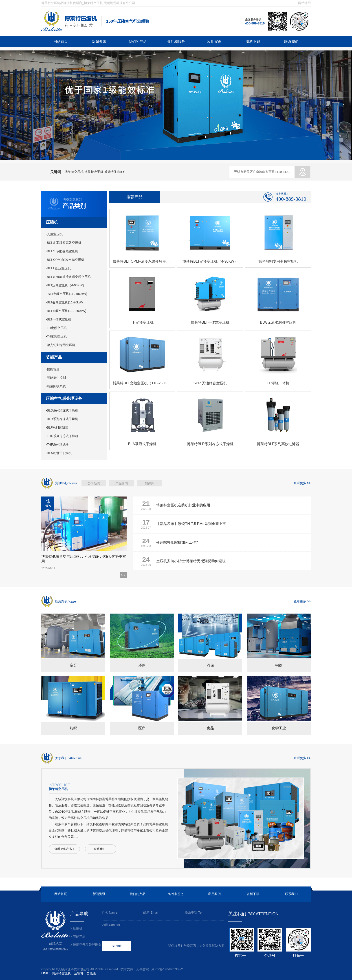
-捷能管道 (53, 369)
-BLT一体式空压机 (58, 319)
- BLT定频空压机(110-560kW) (66, 294)
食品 (210, 728)
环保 (142, 665)
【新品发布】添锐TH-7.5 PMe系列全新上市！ (193, 524)
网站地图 (304, 3)
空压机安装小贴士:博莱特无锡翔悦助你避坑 (191, 561)
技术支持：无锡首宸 (135, 969)
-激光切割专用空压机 (60, 345)
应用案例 (214, 42)
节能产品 (54, 357)
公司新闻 (94, 483)
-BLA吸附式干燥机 (59, 453)
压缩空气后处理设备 (64, 399)
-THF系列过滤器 (57, 444)
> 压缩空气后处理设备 (86, 945)
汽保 (210, 665)
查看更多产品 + (64, 849)
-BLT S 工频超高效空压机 (64, 243)
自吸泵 (91, 973)
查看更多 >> (302, 483)
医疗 (142, 728)
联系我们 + (101, 849)
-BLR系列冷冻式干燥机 (62, 419)
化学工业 (279, 728)
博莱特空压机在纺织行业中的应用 (183, 505)
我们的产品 (138, 42)
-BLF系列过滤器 (57, 427)
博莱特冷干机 (94, 172)
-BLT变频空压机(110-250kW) (66, 311)
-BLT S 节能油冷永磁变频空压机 (68, 277)
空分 (73, 665)
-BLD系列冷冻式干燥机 (62, 410)
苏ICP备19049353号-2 (167, 969)
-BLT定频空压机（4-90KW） (66, 285)
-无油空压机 (54, 234)
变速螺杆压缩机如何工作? (177, 542)
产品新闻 (122, 483)
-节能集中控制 (56, 378)
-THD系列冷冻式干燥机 (62, 436)
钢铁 (279, 665)
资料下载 (253, 42)
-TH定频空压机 (56, 328)
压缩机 (52, 222)
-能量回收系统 (56, 386)
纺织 (73, 728)
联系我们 (291, 42)
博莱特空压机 (74, 172)
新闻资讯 (99, 42)
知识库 (150, 483)
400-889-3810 (255, 23)
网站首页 (61, 42)
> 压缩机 (76, 928)
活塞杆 (79, 973)
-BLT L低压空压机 (58, 268)
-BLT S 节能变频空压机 (62, 251)
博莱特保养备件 (115, 172)
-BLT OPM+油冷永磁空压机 (65, 260)
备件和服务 (176, 42)
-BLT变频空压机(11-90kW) (64, 302)
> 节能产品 (78, 936)
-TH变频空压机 (56, 336)
